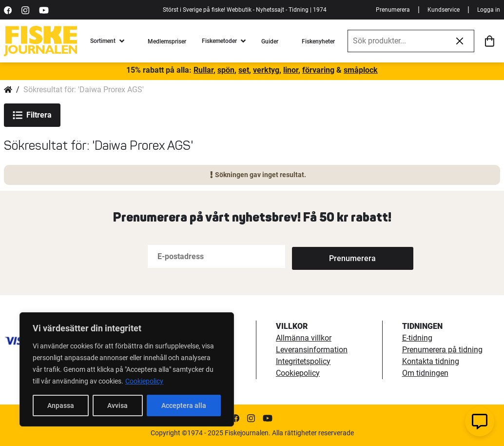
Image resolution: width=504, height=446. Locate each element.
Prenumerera (393, 10)
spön (226, 70)
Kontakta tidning (431, 361)
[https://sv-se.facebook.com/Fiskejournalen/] (8, 10)
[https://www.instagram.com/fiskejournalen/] (25, 10)
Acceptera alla (184, 405)
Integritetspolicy (303, 361)
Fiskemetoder (219, 41)
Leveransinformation (312, 350)
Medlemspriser (167, 41)
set (244, 70)
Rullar (204, 70)
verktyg (266, 70)
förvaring (318, 70)
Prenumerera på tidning (442, 350)
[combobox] (397, 41)
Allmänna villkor (304, 338)
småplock (361, 70)
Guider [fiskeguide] (270, 41)
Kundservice (444, 10)
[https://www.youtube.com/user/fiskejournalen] (44, 10)
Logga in (489, 10)
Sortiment (103, 41)
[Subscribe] (324, 256)
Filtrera (32, 115)
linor (291, 70)
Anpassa (61, 405)
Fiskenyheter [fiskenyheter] (318, 41)
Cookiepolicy (144, 381)
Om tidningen (425, 373)
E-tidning (417, 338)
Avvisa (117, 405)
